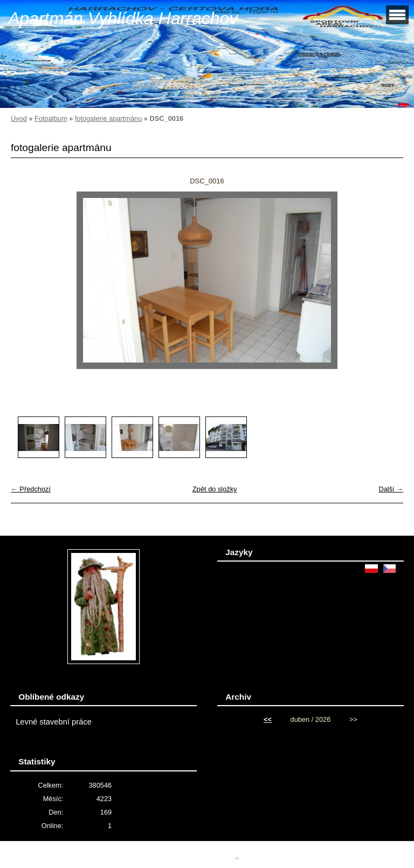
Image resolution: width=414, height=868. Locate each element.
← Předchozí (31, 489)
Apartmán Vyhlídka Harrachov (123, 18)
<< (268, 719)
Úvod (19, 118)
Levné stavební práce (54, 722)
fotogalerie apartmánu (109, 118)
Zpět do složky (215, 489)
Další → (391, 489)
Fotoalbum (51, 118)
